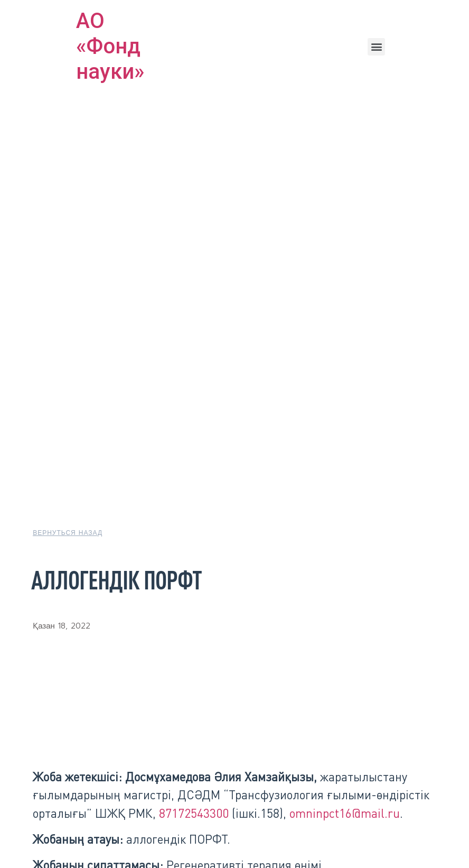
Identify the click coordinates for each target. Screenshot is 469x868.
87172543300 (194, 813)
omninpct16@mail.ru (345, 813)
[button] (376, 47)
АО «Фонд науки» (110, 46)
